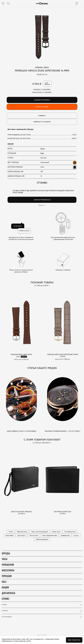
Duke (42, 153)
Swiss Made (10, 535)
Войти (41, 205)
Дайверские (65, 535)
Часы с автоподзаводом (40, 532)
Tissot (11, 532)
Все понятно (74, 640)
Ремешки (7, 576)
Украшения (8, 565)
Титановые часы (70, 532)
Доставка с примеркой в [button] (20, 129)
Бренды (6, 553)
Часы (5, 559)
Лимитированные (42, 539)
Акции (5, 587)
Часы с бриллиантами (50, 535)
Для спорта (21, 535)
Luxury (76, 535)
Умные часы (56, 532)
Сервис (6, 599)
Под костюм (34, 535)
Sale (4, 582)
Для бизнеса (8, 593)
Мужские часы (22, 532)
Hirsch (43, 149)
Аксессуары (8, 570)
